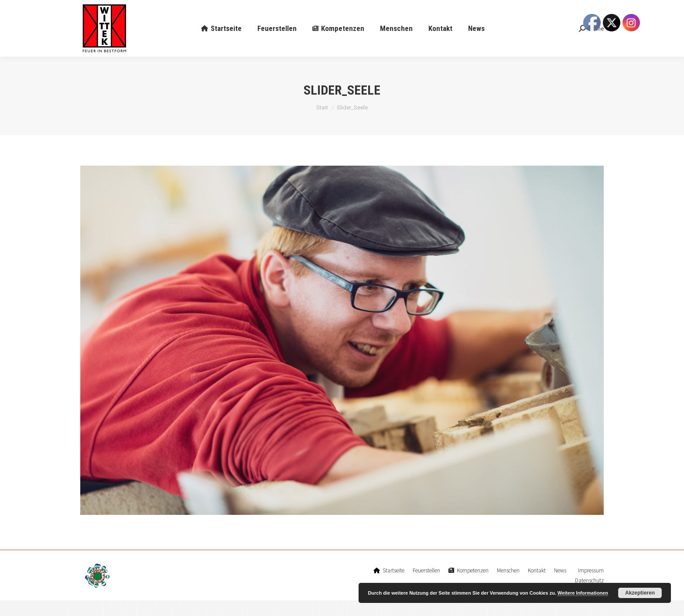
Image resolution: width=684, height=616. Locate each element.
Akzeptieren (640, 593)
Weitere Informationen (583, 593)
